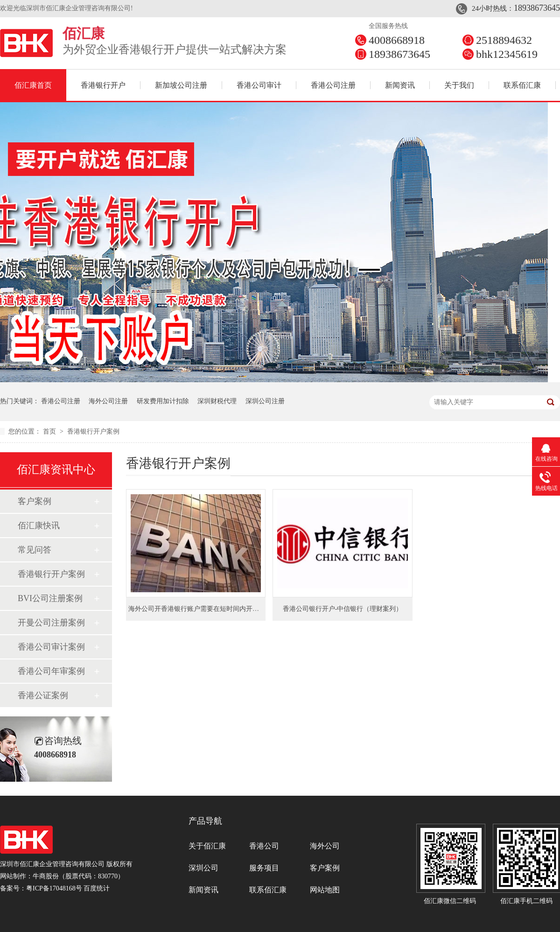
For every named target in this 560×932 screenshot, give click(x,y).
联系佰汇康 (522, 85)
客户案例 (35, 501)
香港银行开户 (103, 85)
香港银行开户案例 (93, 431)
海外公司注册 (108, 401)
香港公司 (264, 846)
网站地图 (325, 890)
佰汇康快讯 (39, 526)
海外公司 (325, 846)
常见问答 (35, 550)
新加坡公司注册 (181, 85)
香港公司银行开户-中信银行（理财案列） (343, 609)
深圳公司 (203, 868)
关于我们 (459, 85)
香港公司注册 (333, 85)
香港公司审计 (259, 85)
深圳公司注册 (265, 401)
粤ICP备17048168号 (54, 888)
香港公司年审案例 (51, 671)
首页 (50, 431)
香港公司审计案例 (51, 647)
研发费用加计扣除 (163, 401)
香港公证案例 (43, 695)
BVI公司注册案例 (50, 598)
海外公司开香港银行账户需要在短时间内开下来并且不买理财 (217, 609)
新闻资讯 (400, 85)
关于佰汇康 (207, 846)
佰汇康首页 (33, 85)
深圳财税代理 (217, 401)
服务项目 (264, 868)
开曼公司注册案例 (51, 623)
